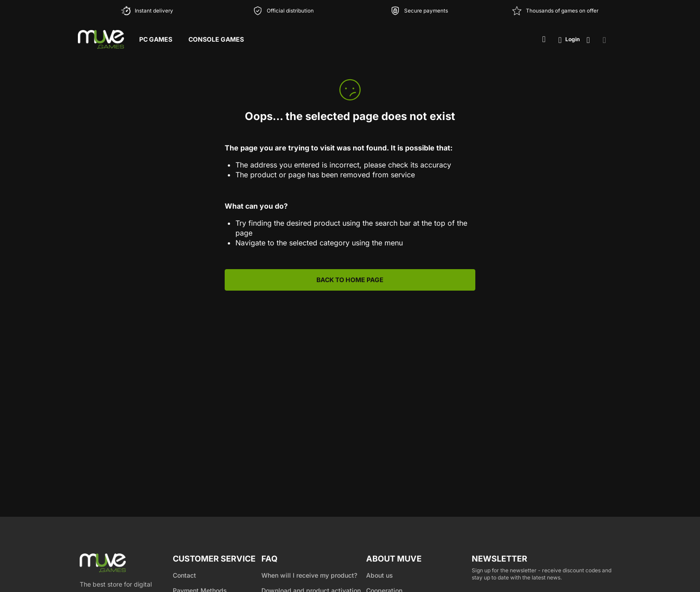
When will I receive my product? (309, 575)
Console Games (216, 39)
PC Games (156, 39)
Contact (184, 575)
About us (380, 575)
